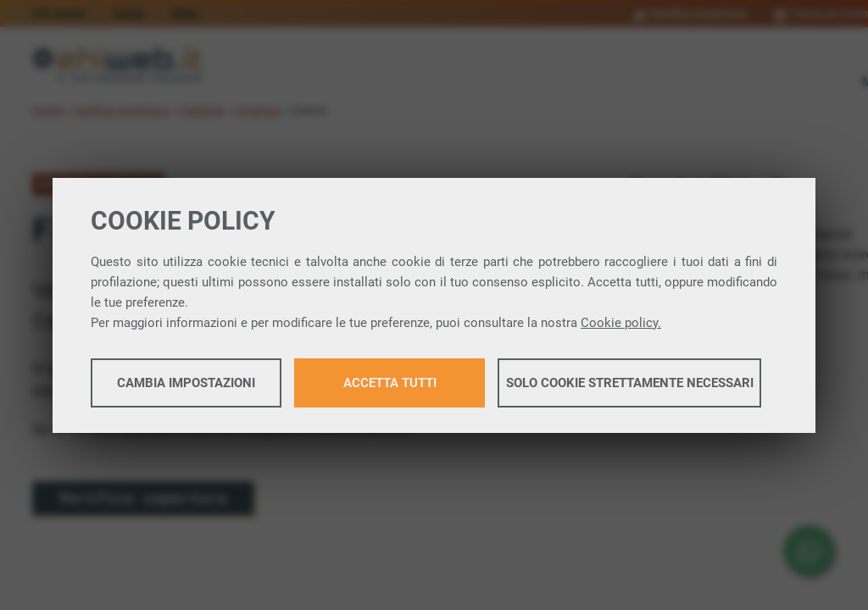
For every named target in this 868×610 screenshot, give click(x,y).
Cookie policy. (621, 323)
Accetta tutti (390, 383)
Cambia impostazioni (186, 383)
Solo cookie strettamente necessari (630, 383)
